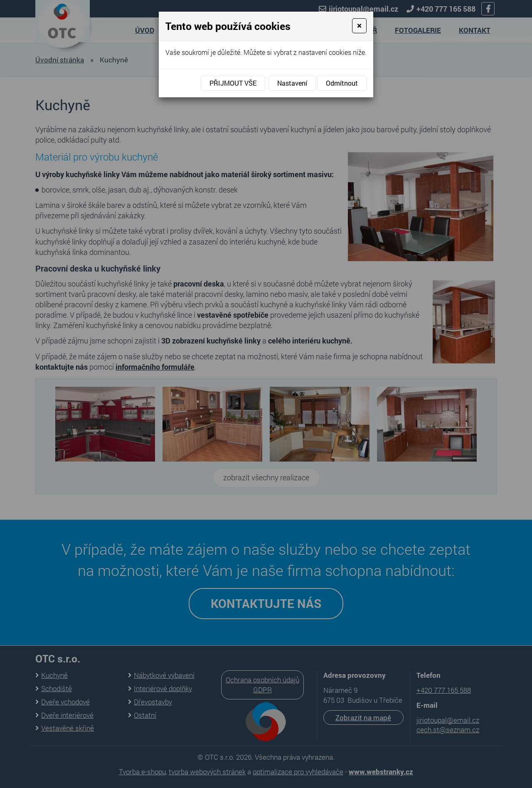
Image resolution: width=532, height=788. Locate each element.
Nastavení (292, 83)
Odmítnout (342, 83)
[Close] (359, 26)
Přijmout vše (233, 83)
